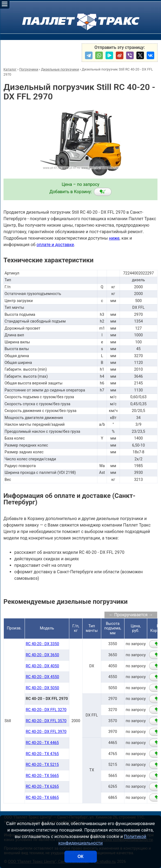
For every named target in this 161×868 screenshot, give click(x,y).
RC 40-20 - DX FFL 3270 (46, 710)
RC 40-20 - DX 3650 (42, 655)
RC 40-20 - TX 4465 (42, 743)
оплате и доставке (55, 245)
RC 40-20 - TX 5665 (42, 776)
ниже (114, 238)
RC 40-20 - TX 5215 (42, 765)
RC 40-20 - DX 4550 (42, 677)
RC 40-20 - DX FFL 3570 (46, 721)
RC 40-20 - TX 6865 (42, 798)
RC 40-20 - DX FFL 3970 (46, 732)
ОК (80, 857)
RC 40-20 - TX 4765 (42, 754)
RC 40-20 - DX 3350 (42, 644)
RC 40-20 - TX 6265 (42, 787)
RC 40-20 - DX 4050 (42, 666)
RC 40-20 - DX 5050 (42, 688)
